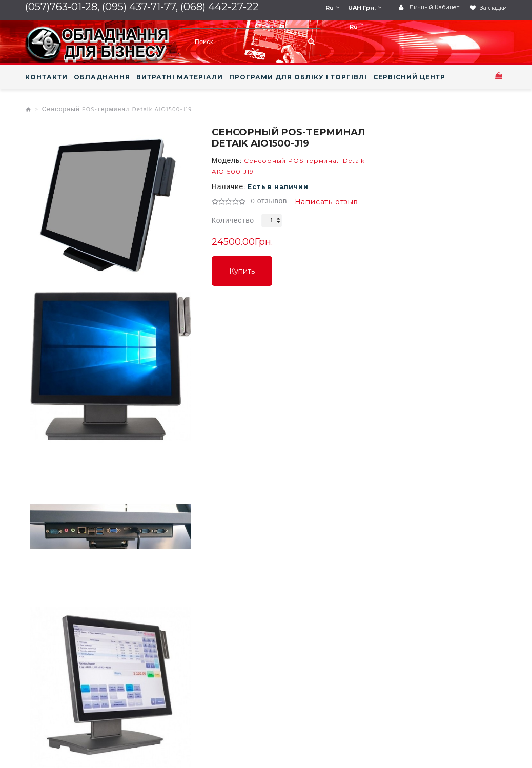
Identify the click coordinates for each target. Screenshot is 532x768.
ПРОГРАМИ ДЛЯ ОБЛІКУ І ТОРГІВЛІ (298, 77)
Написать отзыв (326, 202)
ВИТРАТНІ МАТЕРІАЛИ (180, 77)
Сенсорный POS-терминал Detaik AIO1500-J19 (117, 110)
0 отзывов (269, 202)
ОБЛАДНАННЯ (102, 77)
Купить (242, 271)
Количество (233, 221)
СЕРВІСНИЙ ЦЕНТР (409, 77)
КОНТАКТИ (46, 77)
